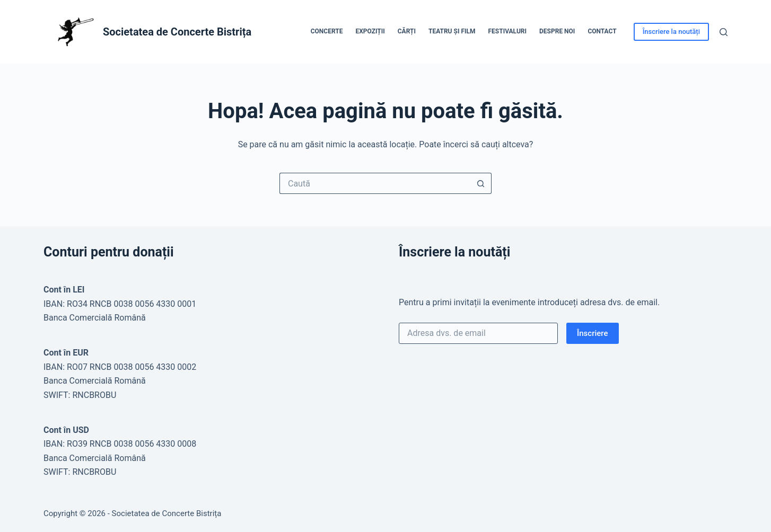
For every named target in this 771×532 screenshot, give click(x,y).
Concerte (327, 31)
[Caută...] (375, 183)
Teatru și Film (452, 31)
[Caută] (724, 32)
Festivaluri (507, 31)
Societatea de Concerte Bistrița (177, 32)
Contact (602, 31)
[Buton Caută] (481, 183)
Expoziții (370, 31)
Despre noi (557, 31)
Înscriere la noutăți (671, 32)
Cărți (407, 31)
